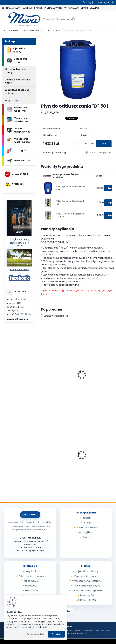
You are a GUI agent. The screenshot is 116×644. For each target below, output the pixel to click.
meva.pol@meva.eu (17, 319)
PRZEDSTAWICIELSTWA (56, 8)
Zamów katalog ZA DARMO (19, 244)
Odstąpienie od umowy (31, 576)
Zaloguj (89, 2)
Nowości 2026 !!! (17, 174)
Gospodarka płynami (33, 30)
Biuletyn (87, 537)
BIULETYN (94, 8)
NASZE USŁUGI (13, 8)
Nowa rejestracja (106, 2)
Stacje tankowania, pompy (15, 71)
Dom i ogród (17, 151)
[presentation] (42, 372)
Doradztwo (31, 586)
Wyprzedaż (14, 184)
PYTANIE (38, 8)
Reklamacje (31, 590)
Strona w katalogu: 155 (55, 316)
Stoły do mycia (54, 30)
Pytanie (87, 523)
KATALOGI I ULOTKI (79, 8)
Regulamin (31, 571)
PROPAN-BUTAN (18, 161)
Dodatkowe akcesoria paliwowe (17, 92)
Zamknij (56, 634)
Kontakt (87, 518)
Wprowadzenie (11, 30)
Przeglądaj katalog (19, 239)
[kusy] (81, 144)
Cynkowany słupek (91, 451)
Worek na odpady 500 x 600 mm (58, 459)
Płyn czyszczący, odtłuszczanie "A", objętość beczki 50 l (95, 384)
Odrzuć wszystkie (35, 634)
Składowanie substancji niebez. (18, 81)
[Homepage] (3, 8)
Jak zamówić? (31, 581)
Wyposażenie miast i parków (18, 141)
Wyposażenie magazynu (17, 109)
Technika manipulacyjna (18, 130)
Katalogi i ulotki (87, 532)
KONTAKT (27, 8)
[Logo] (21, 19)
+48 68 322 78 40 (32, 548)
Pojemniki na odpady (17, 50)
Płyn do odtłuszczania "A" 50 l (58, 383)
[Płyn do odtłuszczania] (77, 69)
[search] (73, 20)
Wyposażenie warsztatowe (17, 120)
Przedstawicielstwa (87, 527)
